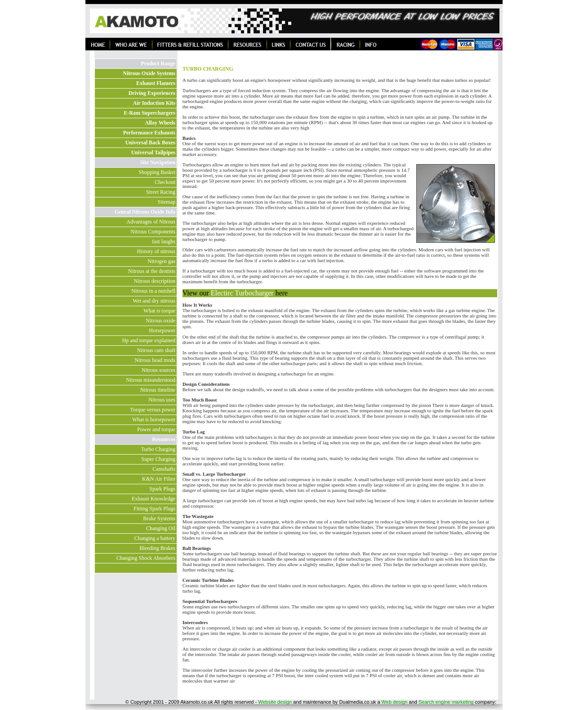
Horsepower (162, 330)
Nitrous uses (162, 400)
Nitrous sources (158, 370)
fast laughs (164, 241)
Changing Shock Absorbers (146, 558)
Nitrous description (155, 281)
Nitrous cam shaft (156, 350)
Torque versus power (153, 410)
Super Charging (158, 459)
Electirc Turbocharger (243, 293)
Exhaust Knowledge (154, 499)
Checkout (165, 182)
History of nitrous (156, 251)
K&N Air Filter (159, 479)
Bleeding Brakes (157, 548)
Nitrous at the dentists (152, 271)
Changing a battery (155, 538)
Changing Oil (161, 528)
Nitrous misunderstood (151, 380)
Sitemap (167, 202)
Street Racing (161, 192)
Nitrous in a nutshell (153, 291)
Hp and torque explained (149, 340)
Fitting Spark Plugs (154, 509)
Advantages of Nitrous (151, 222)
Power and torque (156, 429)
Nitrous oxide (160, 321)
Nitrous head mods (155, 360)
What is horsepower (154, 420)
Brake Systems (159, 518)
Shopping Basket (157, 172)
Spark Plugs (162, 489)
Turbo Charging (158, 449)
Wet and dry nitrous (154, 301)
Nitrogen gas (161, 261)
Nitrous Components (153, 232)
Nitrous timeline (158, 390)
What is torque (159, 311)
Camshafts (164, 469)
